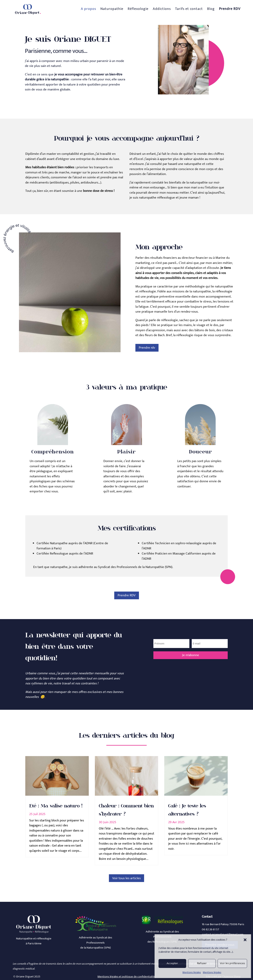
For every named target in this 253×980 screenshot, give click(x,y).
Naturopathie (112, 9)
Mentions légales (192, 972)
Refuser (202, 963)
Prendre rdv (147, 348)
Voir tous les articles (126, 878)
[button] (245, 940)
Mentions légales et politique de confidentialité (126, 977)
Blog (211, 9)
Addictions (162, 9)
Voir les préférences (232, 963)
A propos (88, 9)
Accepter (172, 963)
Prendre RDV (127, 595)
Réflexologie (138, 9)
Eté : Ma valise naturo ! (56, 806)
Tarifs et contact (189, 9)
